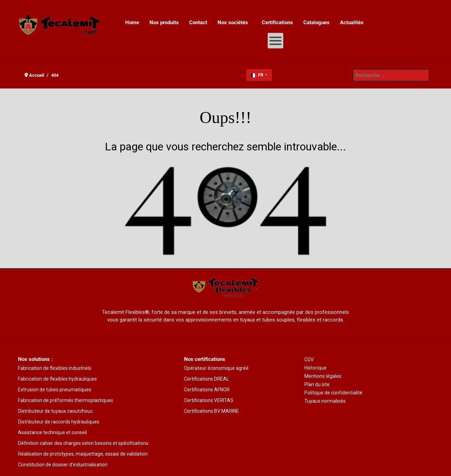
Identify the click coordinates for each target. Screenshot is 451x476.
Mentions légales (323, 376)
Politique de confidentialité (333, 393)
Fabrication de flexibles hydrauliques (57, 379)
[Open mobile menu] (275, 41)
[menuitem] (132, 22)
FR (257, 75)
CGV (309, 360)
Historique (315, 368)
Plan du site (317, 384)
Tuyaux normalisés (325, 401)
